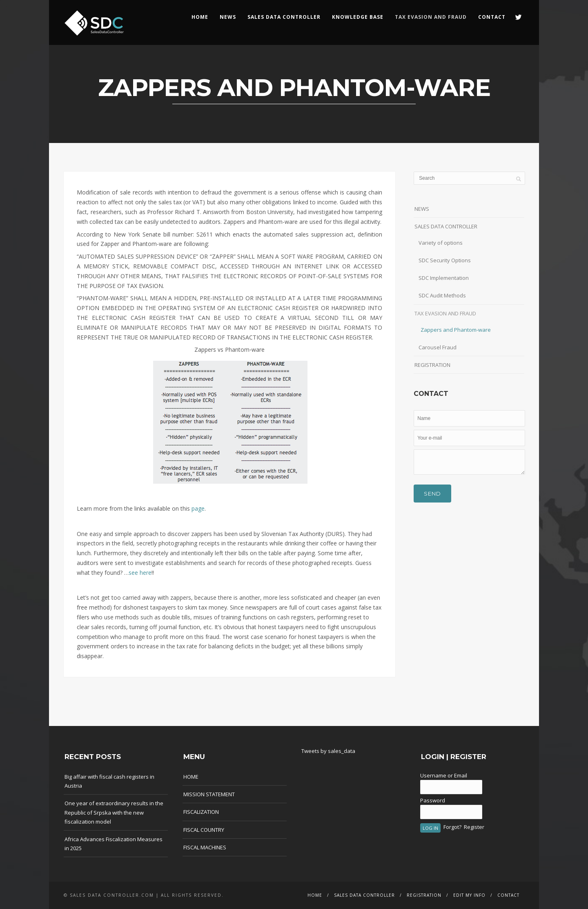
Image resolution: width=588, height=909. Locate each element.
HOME (200, 17)
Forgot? (452, 827)
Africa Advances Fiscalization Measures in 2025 (114, 844)
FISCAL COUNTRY (204, 830)
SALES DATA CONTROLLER (284, 17)
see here (140, 573)
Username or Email (444, 775)
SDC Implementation (444, 278)
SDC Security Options (445, 260)
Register (474, 827)
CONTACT (492, 17)
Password (433, 800)
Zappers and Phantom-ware (456, 330)
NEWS (228, 17)
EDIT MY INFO (469, 895)
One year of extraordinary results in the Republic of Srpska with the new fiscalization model (114, 812)
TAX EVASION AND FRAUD (445, 313)
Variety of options (441, 243)
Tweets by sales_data (328, 751)
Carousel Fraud (438, 347)
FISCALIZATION (201, 812)
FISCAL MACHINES (205, 847)
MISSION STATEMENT (209, 794)
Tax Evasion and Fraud (431, 17)
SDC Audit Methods (442, 295)
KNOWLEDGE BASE (358, 17)
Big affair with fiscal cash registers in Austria (109, 781)
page (198, 508)
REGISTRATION (432, 365)
